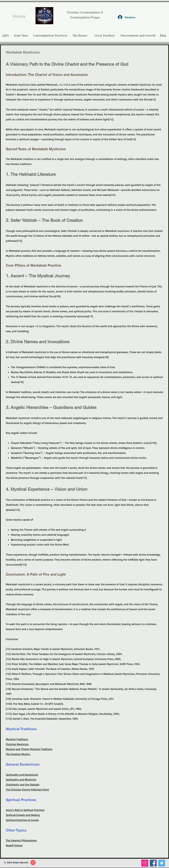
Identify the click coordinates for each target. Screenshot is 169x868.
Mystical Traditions (17, 739)
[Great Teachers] (105, 35)
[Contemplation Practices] (50, 35)
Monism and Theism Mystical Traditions (29, 749)
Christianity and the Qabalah (23, 784)
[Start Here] (21, 35)
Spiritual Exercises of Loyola (22, 820)
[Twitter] (162, 863)
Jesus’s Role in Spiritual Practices (25, 810)
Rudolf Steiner (14, 845)
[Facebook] (153, 863)
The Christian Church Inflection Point (27, 789)
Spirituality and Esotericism (22, 775)
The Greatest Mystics (18, 754)
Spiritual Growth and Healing (23, 815)
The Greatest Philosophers (21, 840)
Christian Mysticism (17, 744)
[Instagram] (145, 863)
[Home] (19, 16)
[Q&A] (6, 35)
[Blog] (163, 35)
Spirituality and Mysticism (21, 779)
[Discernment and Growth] (138, 35)
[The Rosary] (80, 35)
